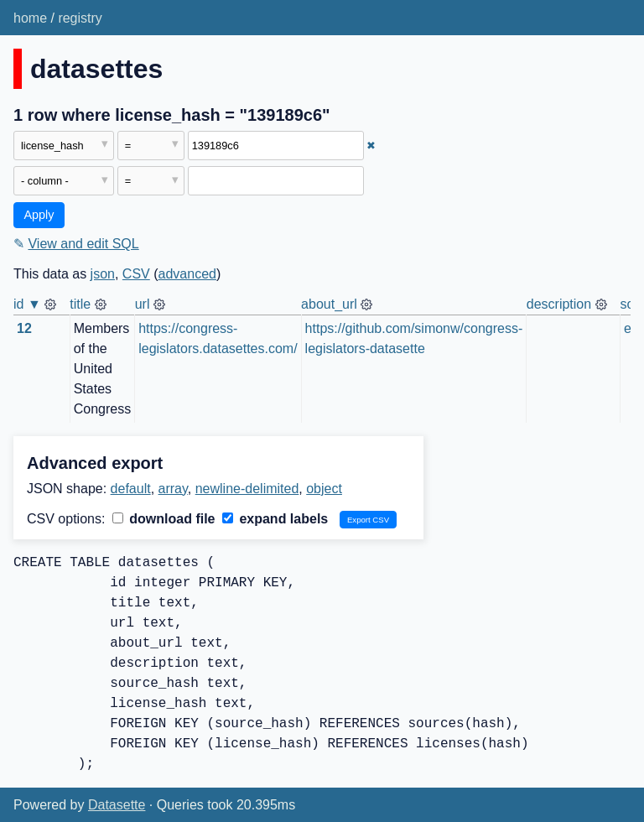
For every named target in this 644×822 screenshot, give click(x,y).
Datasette (117, 805)
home (30, 18)
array (173, 489)
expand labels (275, 519)
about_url (329, 304)
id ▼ (27, 304)
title (80, 304)
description (559, 304)
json (103, 274)
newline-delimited (247, 489)
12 (24, 328)
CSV (136, 274)
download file (164, 519)
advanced (187, 274)
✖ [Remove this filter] (371, 146)
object (324, 489)
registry (80, 18)
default (131, 489)
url (143, 304)
